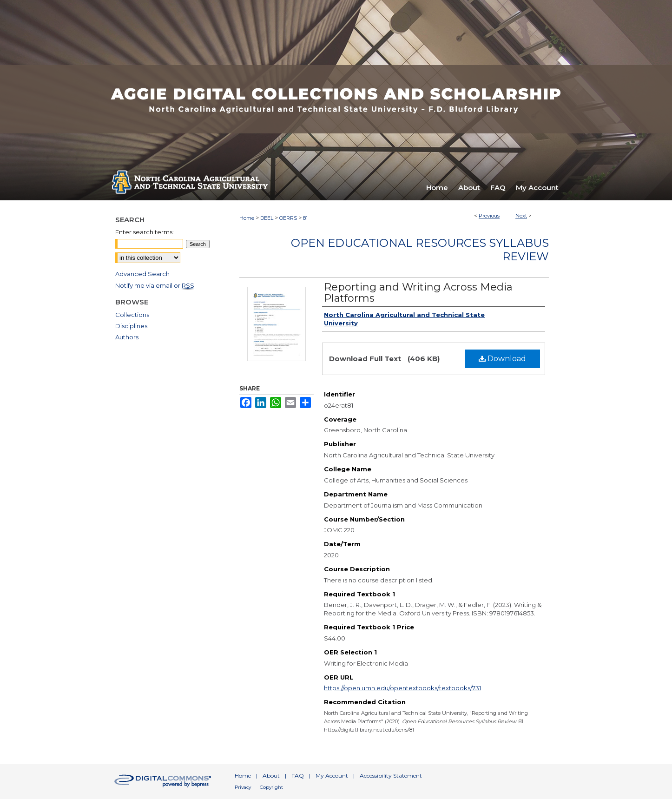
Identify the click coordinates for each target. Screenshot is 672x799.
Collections (132, 315)
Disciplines (131, 326)
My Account (332, 776)
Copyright (271, 787)
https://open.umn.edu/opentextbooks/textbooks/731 (402, 688)
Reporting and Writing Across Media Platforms (418, 293)
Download (502, 359)
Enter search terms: (145, 232)
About (271, 776)
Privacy (243, 787)
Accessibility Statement (391, 776)
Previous (489, 216)
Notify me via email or (155, 285)
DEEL (267, 218)
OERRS (288, 218)
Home (247, 218)
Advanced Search (142, 274)
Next (521, 216)
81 (305, 218)
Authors (127, 337)
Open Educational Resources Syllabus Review (420, 250)
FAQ (298, 776)
